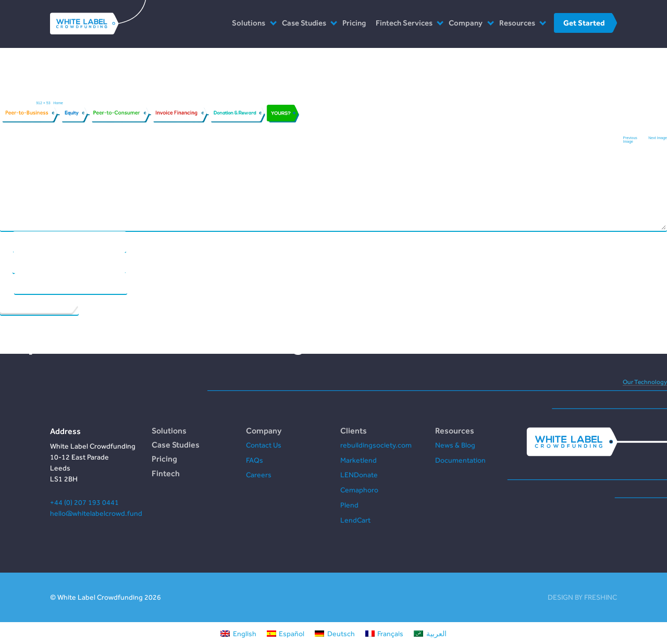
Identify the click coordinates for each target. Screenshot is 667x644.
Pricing (354, 23)
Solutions (249, 23)
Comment (10, 158)
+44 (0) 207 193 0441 (84, 502)
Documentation (460, 460)
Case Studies (304, 23)
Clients (354, 430)
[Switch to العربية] (430, 633)
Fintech (166, 473)
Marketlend (359, 460)
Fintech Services (404, 23)
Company (466, 23)
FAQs (255, 460)
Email (6, 262)
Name (6, 241)
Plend (349, 505)
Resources (517, 23)
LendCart (355, 520)
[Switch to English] (238, 633)
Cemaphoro (359, 490)
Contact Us (264, 445)
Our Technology (645, 382)
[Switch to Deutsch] (335, 633)
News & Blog (455, 445)
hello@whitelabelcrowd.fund (96, 513)
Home (58, 103)
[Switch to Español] (286, 633)
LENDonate (359, 475)
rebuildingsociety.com (376, 445)
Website (7, 283)
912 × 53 (43, 103)
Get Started (584, 23)
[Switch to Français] (385, 633)
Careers (259, 475)
